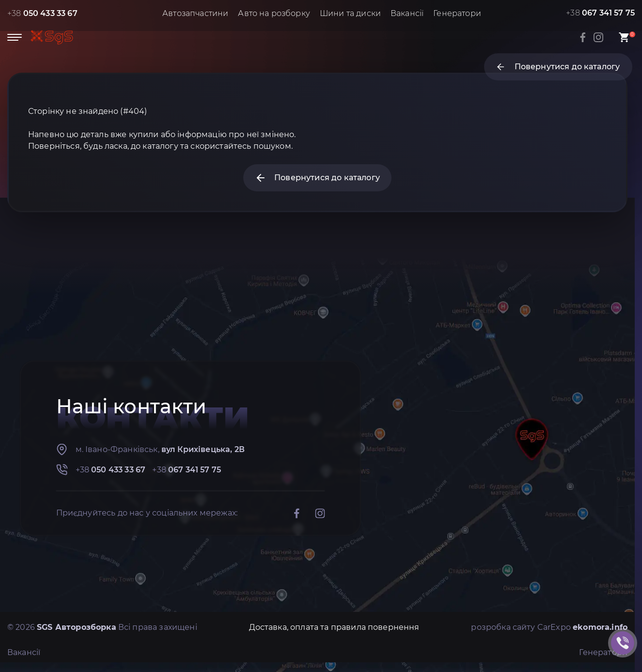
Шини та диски (350, 13)
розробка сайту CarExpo (549, 627)
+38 (42, 13)
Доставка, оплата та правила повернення (334, 627)
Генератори (457, 13)
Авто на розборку (274, 13)
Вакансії (407, 13)
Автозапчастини (195, 13)
